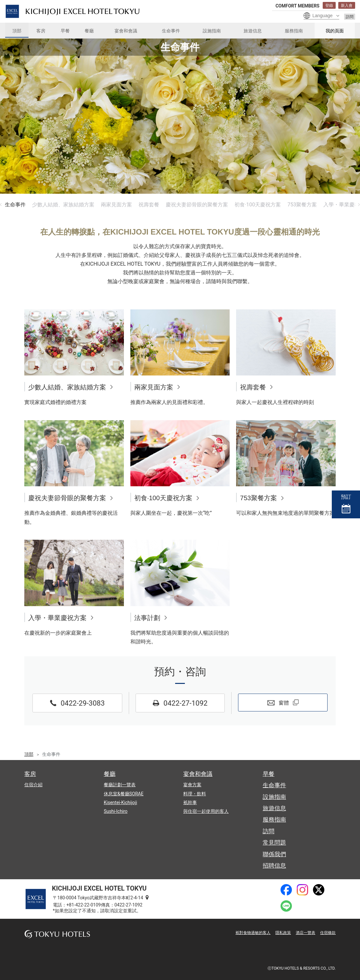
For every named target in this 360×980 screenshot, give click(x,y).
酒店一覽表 (306, 933)
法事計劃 (147, 618)
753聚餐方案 (302, 205)
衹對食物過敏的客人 (253, 933)
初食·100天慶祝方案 (258, 205)
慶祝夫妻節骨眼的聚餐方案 (197, 205)
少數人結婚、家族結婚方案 (63, 205)
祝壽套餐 (149, 205)
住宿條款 (328, 933)
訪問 (350, 17)
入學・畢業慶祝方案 (57, 618)
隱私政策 (283, 933)
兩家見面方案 (116, 205)
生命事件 (15, 205)
